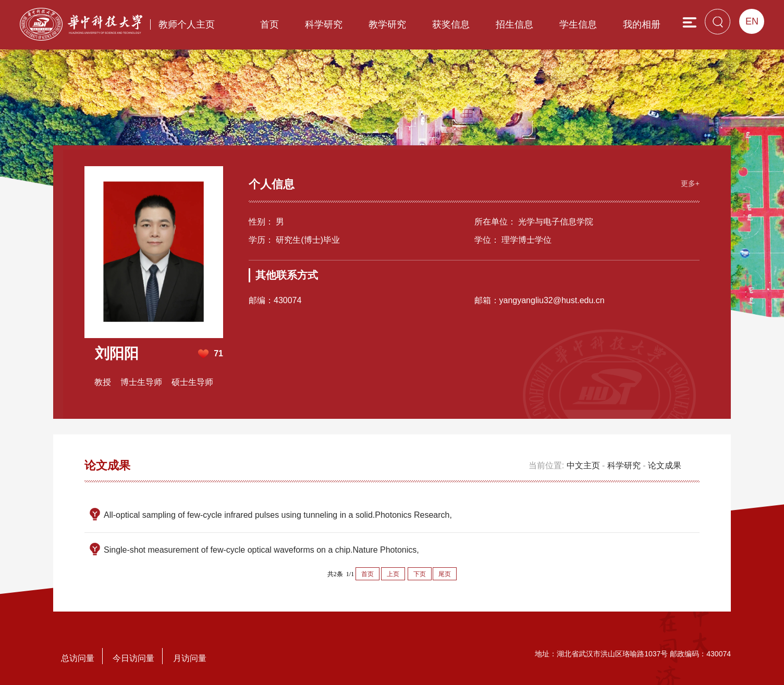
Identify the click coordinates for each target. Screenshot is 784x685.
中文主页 (583, 465)
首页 (269, 24)
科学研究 (324, 24)
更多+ (690, 183)
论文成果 (665, 465)
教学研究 (387, 24)
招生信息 (514, 24)
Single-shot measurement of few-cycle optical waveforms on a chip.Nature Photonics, (261, 550)
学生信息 (578, 24)
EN (752, 21)
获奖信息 (451, 24)
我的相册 (642, 24)
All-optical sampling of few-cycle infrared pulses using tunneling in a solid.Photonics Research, (278, 515)
